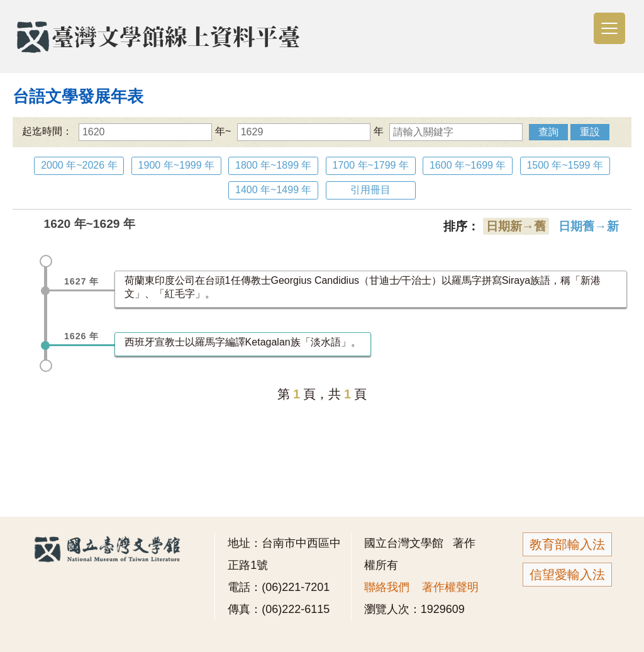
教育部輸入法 (567, 544)
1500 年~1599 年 (564, 165)
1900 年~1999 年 (176, 165)
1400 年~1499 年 (273, 190)
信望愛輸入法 (567, 575)
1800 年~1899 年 (273, 165)
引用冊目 (370, 190)
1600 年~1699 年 (468, 165)
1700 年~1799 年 (371, 165)
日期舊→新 (588, 226)
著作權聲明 (450, 587)
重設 (590, 132)
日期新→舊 (516, 226)
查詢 (548, 132)
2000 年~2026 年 (79, 165)
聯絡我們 (387, 587)
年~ (155, 131)
